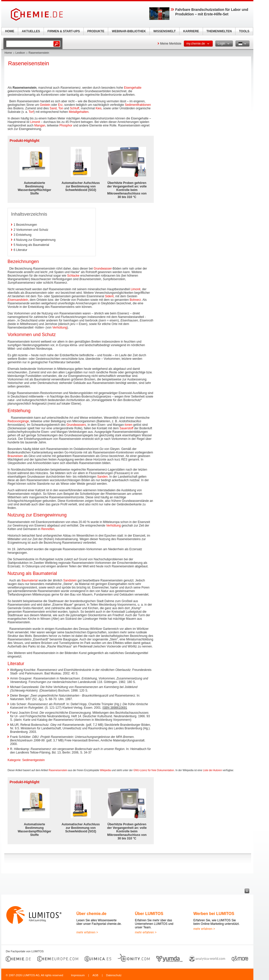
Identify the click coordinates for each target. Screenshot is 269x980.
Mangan (40, 125)
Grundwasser (103, 269)
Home (8, 53)
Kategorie (14, 760)
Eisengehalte (133, 88)
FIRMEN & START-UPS (64, 31)
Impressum (78, 975)
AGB (95, 975)
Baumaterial (29, 580)
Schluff (74, 108)
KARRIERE (191, 31)
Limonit (35, 122)
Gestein (45, 105)
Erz (60, 105)
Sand (53, 108)
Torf (31, 112)
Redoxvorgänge (18, 421)
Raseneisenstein (58, 770)
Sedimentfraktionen (138, 105)
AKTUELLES (31, 31)
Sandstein (70, 580)
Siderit (109, 296)
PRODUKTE (96, 31)
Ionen (129, 425)
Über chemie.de (91, 914)
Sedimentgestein (33, 760)
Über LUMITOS (149, 914)
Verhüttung (59, 328)
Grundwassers (76, 425)
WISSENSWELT (164, 31)
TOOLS (244, 31)
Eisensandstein (18, 300)
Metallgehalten (79, 112)
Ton (61, 108)
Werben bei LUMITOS (214, 914)
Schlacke (73, 276)
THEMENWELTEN (219, 31)
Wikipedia (105, 770)
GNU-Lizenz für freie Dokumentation (154, 770)
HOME (10, 31)
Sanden (102, 477)
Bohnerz (135, 300)
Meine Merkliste (171, 44)
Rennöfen (48, 529)
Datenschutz (114, 975)
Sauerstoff (126, 428)
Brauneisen (15, 456)
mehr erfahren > (87, 932)
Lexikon (20, 53)
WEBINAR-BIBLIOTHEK (129, 31)
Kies (98, 108)
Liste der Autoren (213, 770)
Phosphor (66, 125)
